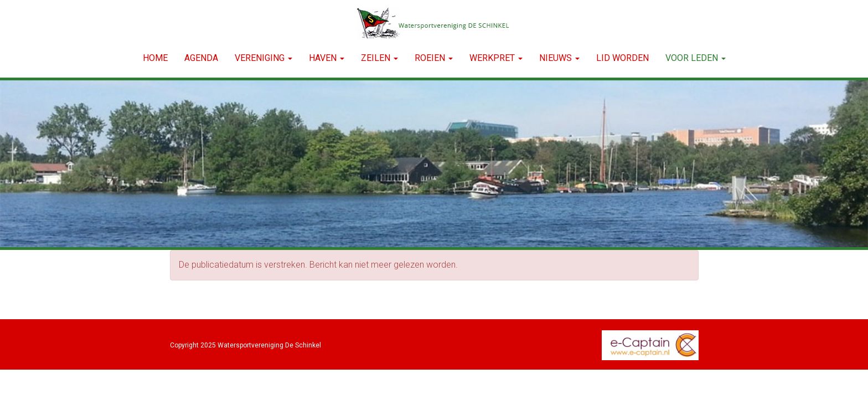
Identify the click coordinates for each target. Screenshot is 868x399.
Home (155, 58)
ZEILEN (379, 58)
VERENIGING (263, 58)
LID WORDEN (622, 58)
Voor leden (696, 58)
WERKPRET (496, 58)
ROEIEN (434, 58)
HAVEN (327, 58)
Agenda (201, 58)
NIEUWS (559, 58)
